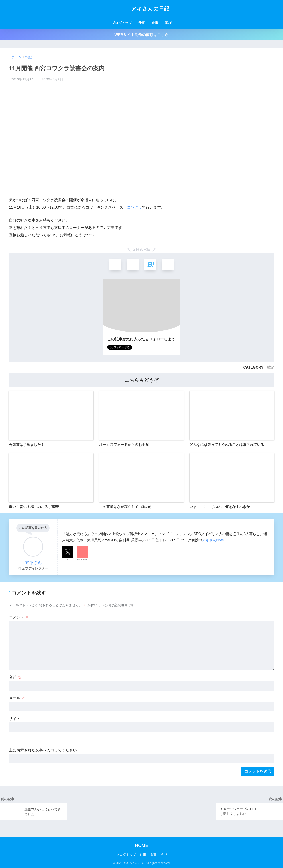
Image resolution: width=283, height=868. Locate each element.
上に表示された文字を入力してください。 (45, 750)
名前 (15, 678)
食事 (155, 23)
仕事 (142, 23)
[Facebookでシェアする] (133, 265)
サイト (15, 719)
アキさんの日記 (141, 9)
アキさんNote (213, 540)
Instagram (82, 560)
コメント (19, 618)
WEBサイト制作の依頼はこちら (142, 35)
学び (168, 23)
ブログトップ (122, 23)
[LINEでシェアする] (168, 265)
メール (17, 698)
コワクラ (135, 207)
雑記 (271, 367)
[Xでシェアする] (115, 265)
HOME (142, 846)
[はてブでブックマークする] (150, 265)
